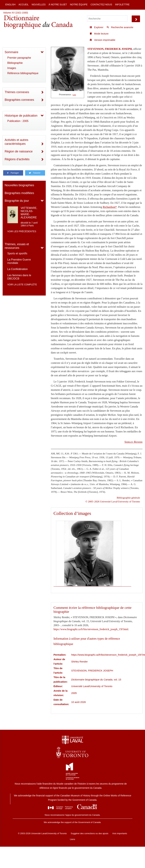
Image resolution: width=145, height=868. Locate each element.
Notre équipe (79, 4)
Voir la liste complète (22, 285)
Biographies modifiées (19, 193)
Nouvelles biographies (19, 185)
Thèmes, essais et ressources (17, 246)
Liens (72, 839)
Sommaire (11, 52)
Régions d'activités (17, 159)
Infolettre (122, 4)
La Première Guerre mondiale (19, 261)
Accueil (24, 4)
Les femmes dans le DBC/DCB (19, 277)
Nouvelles (39, 4)
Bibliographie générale (128, 498)
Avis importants (120, 833)
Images (12, 68)
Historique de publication (21, 116)
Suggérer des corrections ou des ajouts (89, 833)
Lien (74, 95)
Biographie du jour (17, 201)
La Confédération (18, 269)
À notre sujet (58, 4)
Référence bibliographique (23, 73)
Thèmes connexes (17, 92)
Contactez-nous (101, 4)
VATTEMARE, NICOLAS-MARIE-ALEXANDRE (29, 213)
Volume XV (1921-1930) (16, 13)
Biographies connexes (19, 100)
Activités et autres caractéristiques (16, 142)
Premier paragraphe (19, 58)
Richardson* (110, 207)
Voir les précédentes (22, 231)
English (10, 4)
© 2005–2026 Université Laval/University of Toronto (113, 501)
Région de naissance (19, 151)
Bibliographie (15, 63)
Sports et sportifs (17, 253)
